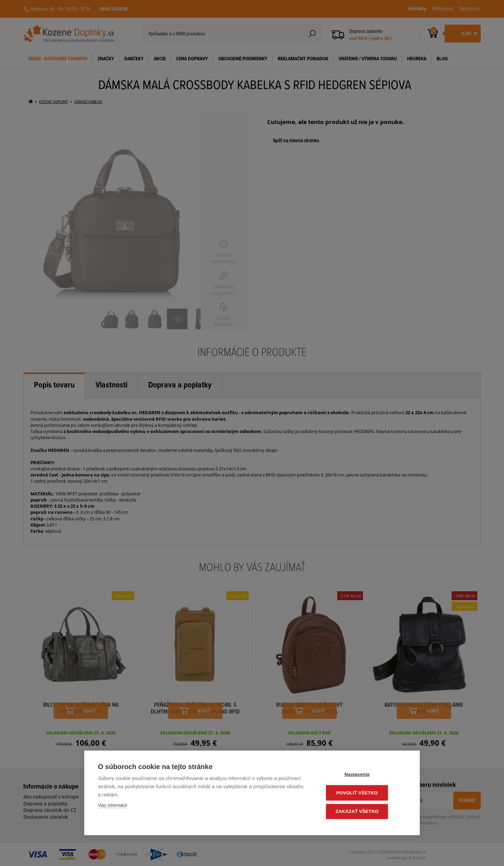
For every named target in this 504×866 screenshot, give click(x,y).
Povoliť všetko (365, 794)
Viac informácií (112, 807)
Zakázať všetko (365, 812)
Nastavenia (365, 775)
